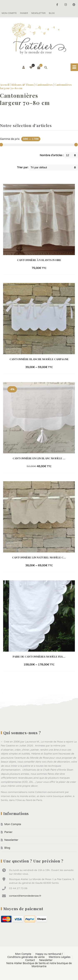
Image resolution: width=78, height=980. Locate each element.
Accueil (5, 85)
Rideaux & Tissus (22, 85)
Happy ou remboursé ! (49, 954)
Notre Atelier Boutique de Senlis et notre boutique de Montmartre (39, 965)
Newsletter (38, 13)
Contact (30, 960)
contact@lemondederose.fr (25, 896)
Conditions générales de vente (26, 957)
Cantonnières (44, 85)
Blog (52, 13)
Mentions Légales (59, 957)
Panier (24, 13)
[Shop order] (54, 167)
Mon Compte (9, 13)
